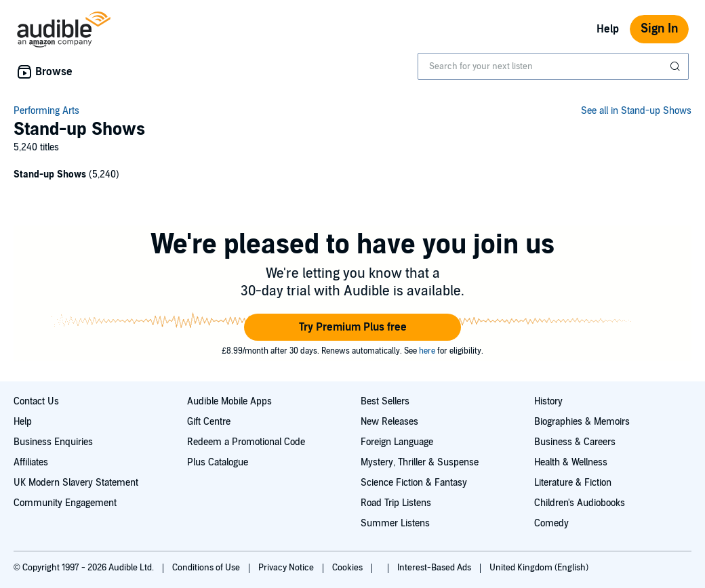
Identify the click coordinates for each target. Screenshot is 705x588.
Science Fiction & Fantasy (414, 483)
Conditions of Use (207, 568)
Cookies (348, 568)
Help (608, 29)
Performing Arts (46, 111)
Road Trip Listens (396, 503)
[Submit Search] (677, 66)
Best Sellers (385, 401)
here (427, 351)
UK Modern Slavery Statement (76, 483)
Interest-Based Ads (435, 568)
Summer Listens (395, 523)
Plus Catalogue (218, 462)
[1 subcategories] (352, 176)
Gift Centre (209, 422)
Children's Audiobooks (580, 503)
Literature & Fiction (573, 483)
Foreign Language (397, 442)
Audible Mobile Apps (229, 401)
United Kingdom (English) (539, 568)
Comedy (551, 523)
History (548, 401)
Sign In (659, 29)
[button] (352, 327)
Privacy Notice (287, 568)
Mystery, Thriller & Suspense (420, 462)
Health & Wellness (571, 462)
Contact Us (36, 401)
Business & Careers (575, 442)
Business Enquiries (53, 442)
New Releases (389, 422)
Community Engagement (65, 503)
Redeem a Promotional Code (246, 442)
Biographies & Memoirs (582, 422)
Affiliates (31, 462)
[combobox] (553, 66)
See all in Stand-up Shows (636, 111)
